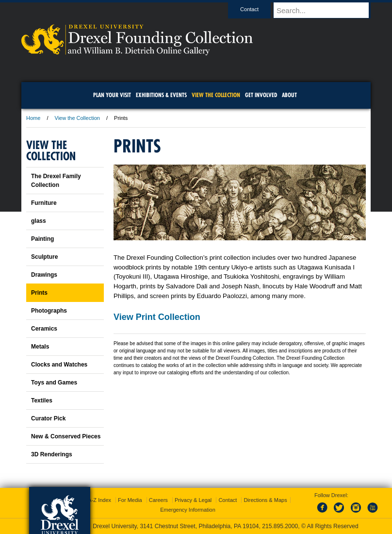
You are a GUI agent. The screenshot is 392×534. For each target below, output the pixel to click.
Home (33, 118)
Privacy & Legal (193, 500)
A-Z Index (99, 500)
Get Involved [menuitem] (261, 95)
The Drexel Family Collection (56, 181)
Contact (259, 9)
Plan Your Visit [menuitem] (112, 95)
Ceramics (44, 329)
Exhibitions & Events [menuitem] (161, 95)
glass (39, 221)
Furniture (44, 203)
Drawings (44, 275)
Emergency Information (188, 510)
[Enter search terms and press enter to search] (327, 10)
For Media (130, 500)
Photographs (49, 311)
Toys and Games (54, 383)
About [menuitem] (289, 95)
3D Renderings (52, 454)
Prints (39, 293)
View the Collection (77, 118)
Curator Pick (48, 418)
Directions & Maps (265, 500)
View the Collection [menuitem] (216, 95)
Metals (40, 347)
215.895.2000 (280, 526)
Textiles (42, 400)
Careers (158, 500)
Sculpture (44, 257)
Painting (42, 239)
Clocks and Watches (59, 365)
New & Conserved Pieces (66, 436)
